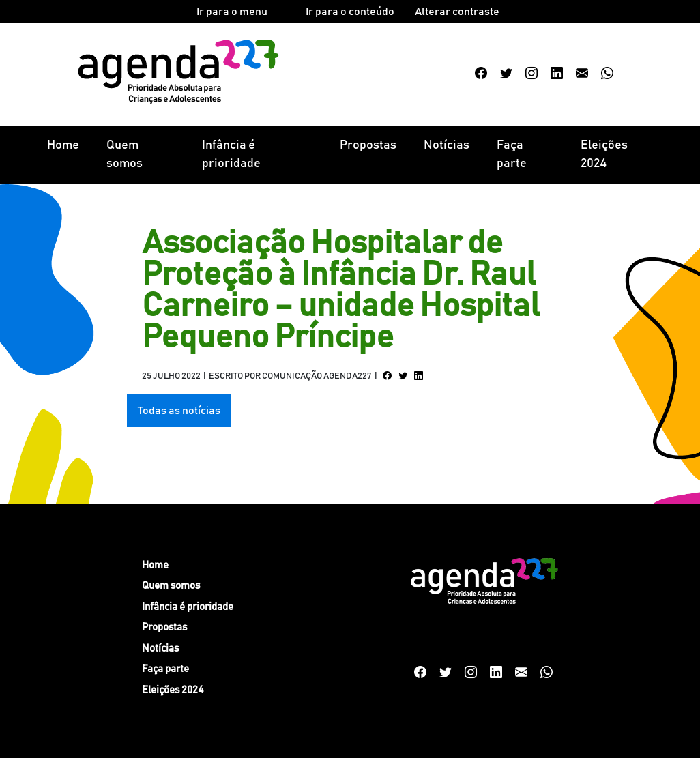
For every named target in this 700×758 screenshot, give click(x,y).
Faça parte (512, 155)
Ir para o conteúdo (350, 12)
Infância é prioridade (231, 155)
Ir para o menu (232, 12)
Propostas (368, 145)
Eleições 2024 (604, 155)
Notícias (447, 145)
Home (63, 145)
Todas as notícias (179, 411)
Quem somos (125, 155)
